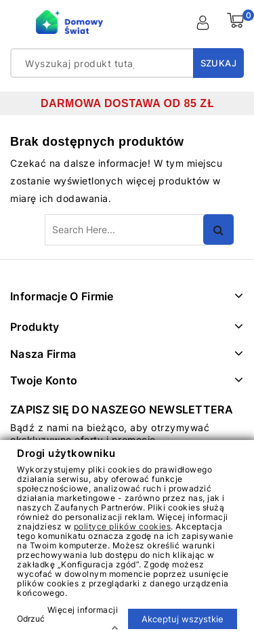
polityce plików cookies (123, 526)
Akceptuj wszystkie (183, 618)
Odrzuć (31, 619)
